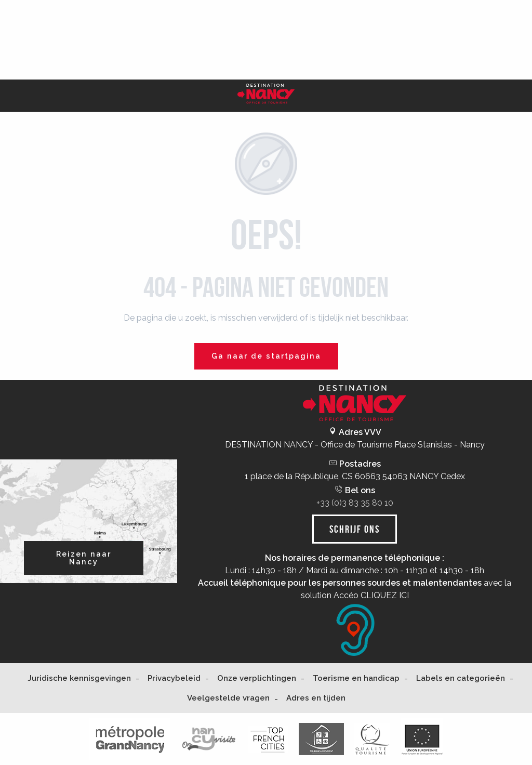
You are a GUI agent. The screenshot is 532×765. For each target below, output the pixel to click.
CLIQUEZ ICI (385, 595)
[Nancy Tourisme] (266, 96)
